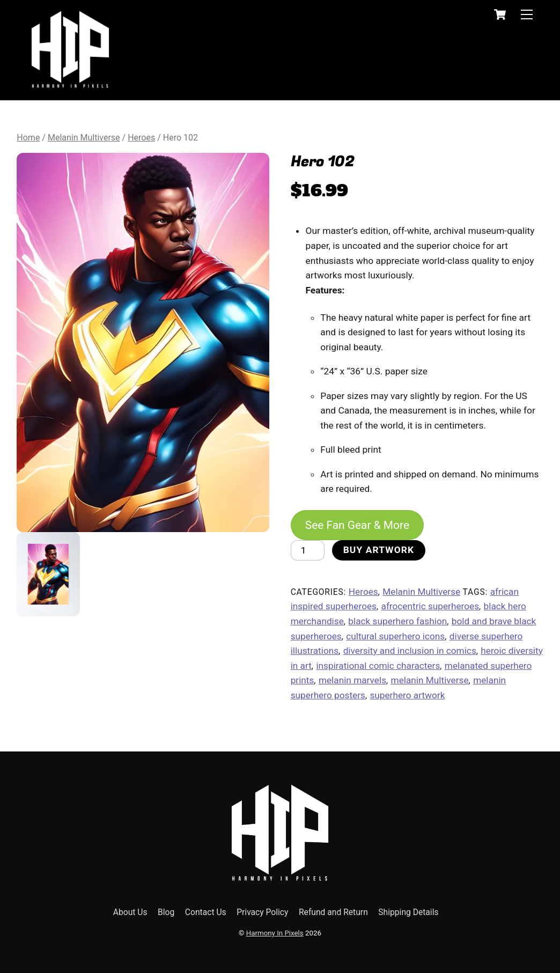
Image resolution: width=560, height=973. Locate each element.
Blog (166, 912)
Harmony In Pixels (275, 934)
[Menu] (527, 14)
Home (28, 138)
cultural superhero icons (395, 636)
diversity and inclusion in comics (410, 651)
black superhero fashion (397, 621)
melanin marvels (352, 680)
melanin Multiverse (430, 680)
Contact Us (206, 912)
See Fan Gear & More (358, 525)
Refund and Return (333, 912)
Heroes (141, 138)
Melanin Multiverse (84, 138)
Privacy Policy (262, 912)
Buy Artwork (379, 550)
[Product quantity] (308, 550)
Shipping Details (408, 912)
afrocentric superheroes (430, 607)
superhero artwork (407, 695)
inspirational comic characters (378, 666)
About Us (130, 912)
